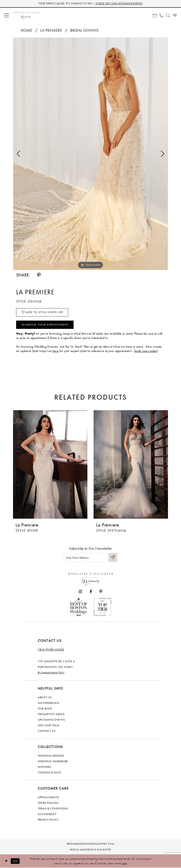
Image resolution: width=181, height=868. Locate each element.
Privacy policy (48, 820)
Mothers (44, 767)
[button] (7, 15)
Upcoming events (51, 720)
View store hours (51, 650)
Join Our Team (49, 725)
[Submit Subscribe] (113, 557)
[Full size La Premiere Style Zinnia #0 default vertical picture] (90, 154)
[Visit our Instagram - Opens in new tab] (80, 592)
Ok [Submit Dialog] (15, 861)
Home (27, 30)
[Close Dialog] (6, 861)
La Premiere (51, 30)
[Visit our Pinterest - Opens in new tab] (101, 592)
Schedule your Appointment (45, 325)
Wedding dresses (51, 756)
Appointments (48, 797)
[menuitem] (7, 15)
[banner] (26, 15)
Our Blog (45, 709)
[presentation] (50, 464)
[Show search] (168, 15)
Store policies (48, 803)
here (124, 863)
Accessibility (47, 814)
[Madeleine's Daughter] (91, 578)
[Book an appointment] (155, 15)
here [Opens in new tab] (55, 351)
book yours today (146, 351)
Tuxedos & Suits (49, 773)
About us (45, 697)
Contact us (47, 731)
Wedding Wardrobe (53, 761)
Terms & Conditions (53, 809)
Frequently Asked (51, 714)
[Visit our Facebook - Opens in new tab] (91, 592)
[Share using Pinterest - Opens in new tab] (39, 275)
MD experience (48, 703)
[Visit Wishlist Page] (175, 15)
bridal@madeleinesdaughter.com (91, 844)
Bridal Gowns (84, 30)
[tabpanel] (90, 154)
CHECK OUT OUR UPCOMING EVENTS (119, 4)
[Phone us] (161, 15)
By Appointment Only (51, 673)
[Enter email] (90, 557)
